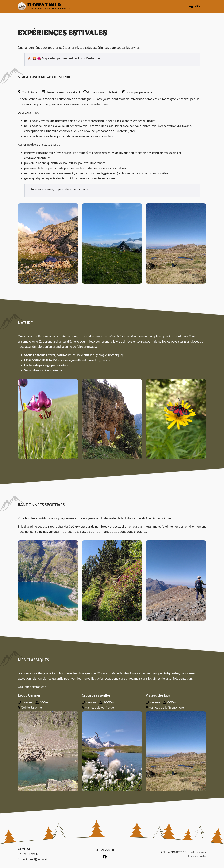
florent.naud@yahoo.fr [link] (33, 859)
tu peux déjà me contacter (72, 189)
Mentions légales (197, 856)
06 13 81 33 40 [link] (29, 854)
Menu (195, 6)
